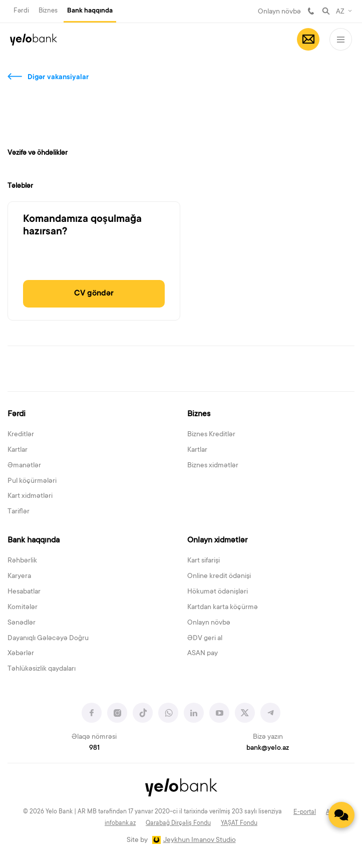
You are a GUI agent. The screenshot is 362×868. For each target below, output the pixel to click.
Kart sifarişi (204, 561)
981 (311, 11)
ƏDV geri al (205, 639)
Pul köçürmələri (32, 481)
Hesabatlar (24, 592)
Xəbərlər (21, 654)
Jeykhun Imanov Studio (200, 840)
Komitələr (23, 608)
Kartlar (18, 450)
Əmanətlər (24, 466)
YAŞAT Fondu (239, 823)
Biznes (48, 11)
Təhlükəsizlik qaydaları (42, 669)
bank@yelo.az (268, 748)
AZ (340, 12)
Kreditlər (21, 435)
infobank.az (120, 823)
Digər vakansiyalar (58, 78)
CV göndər (94, 294)
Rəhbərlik (22, 561)
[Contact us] (341, 815)
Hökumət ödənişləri (218, 592)
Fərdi (21, 11)
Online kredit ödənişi (219, 576)
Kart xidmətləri (30, 496)
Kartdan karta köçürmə (223, 608)
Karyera (19, 576)
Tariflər (19, 512)
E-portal (305, 812)
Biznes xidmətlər (213, 466)
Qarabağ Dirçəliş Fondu (178, 823)
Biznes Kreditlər (211, 435)
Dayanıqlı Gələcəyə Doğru (48, 639)
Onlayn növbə (279, 12)
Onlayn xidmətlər (217, 540)
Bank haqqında (90, 11)
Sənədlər (22, 623)
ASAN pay (203, 654)
